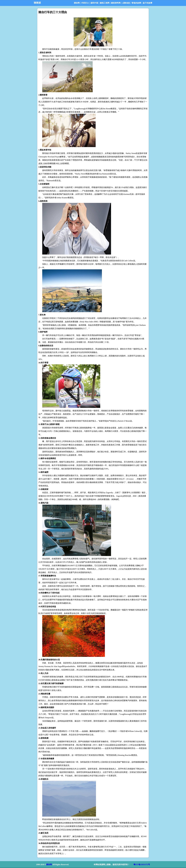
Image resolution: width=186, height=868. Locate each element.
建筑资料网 (116, 3)
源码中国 (94, 3)
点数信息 (126, 3)
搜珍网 (77, 3)
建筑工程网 (105, 3)
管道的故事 (136, 3)
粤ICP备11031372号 (142, 865)
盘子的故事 (148, 3)
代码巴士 (85, 3)
